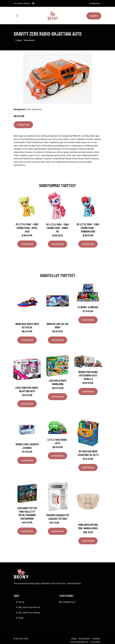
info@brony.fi (95, 3)
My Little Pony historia (29, 607)
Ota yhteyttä (84, 639)
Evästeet (96, 639)
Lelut (19, 40)
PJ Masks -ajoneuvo (88, 307)
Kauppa (94, 16)
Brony (21, 602)
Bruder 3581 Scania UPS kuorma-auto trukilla (88, 375)
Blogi (21, 618)
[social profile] (33, 3)
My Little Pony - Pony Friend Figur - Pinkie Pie (58, 228)
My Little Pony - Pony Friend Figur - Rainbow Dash (88, 228)
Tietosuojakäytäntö (79, 642)
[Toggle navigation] (17, 16)
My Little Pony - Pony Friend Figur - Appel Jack (27, 228)
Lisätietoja (23, 125)
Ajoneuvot (30, 40)
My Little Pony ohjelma (29, 613)
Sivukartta (95, 642)
